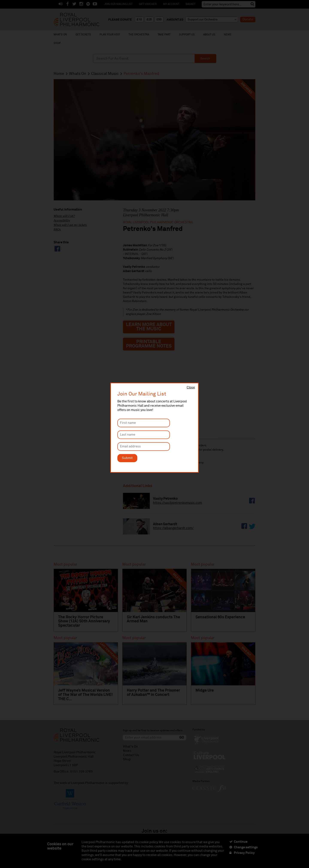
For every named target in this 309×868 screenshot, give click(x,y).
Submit (127, 458)
